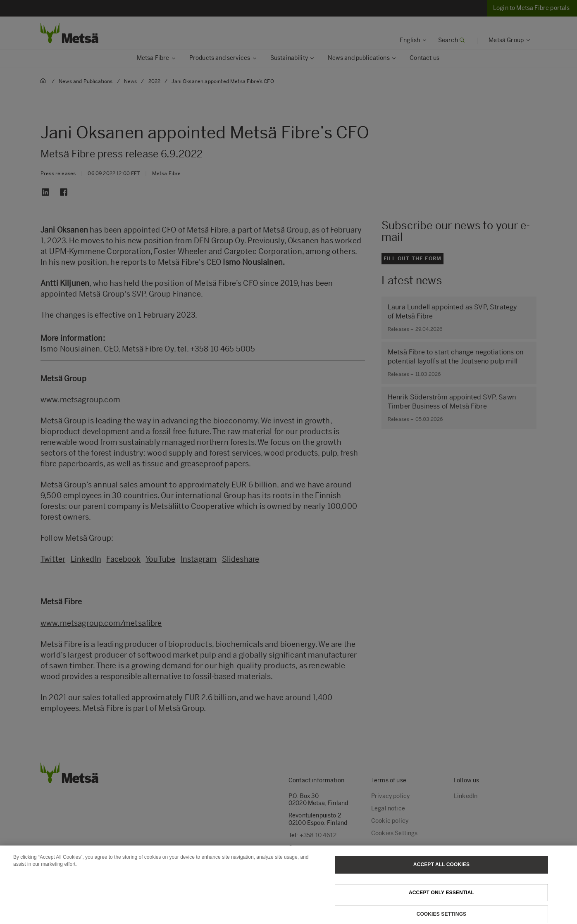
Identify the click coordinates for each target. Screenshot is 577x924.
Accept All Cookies (441, 871)
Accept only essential (441, 899)
